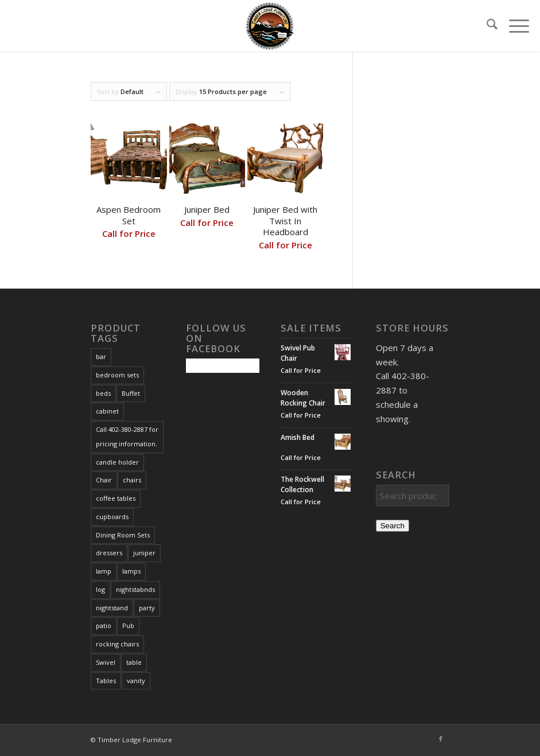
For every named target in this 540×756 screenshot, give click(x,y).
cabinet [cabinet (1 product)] (107, 411)
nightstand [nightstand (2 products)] (112, 608)
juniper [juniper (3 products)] (144, 553)
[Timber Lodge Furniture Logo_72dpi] (270, 26)
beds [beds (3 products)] (103, 393)
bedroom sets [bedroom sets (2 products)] (117, 375)
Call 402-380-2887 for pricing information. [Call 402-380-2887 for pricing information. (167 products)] (127, 437)
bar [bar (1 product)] (101, 356)
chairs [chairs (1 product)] (132, 480)
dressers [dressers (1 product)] (109, 553)
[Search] (486, 26)
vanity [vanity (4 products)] (136, 681)
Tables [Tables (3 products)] (106, 681)
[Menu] (513, 26)
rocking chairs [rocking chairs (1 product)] (117, 644)
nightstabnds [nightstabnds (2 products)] (135, 589)
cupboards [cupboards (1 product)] (112, 517)
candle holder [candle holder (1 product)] (117, 462)
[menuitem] (486, 26)
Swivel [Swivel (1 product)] (106, 662)
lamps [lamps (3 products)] (131, 571)
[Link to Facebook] (441, 739)
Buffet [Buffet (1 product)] (131, 393)
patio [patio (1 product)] (104, 626)
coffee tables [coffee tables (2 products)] (116, 498)
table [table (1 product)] (134, 662)
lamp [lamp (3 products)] (104, 571)
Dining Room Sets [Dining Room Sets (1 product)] (123, 535)
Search (393, 526)
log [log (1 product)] (100, 589)
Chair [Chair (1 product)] (104, 480)
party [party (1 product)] (147, 608)
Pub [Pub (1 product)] (128, 626)
